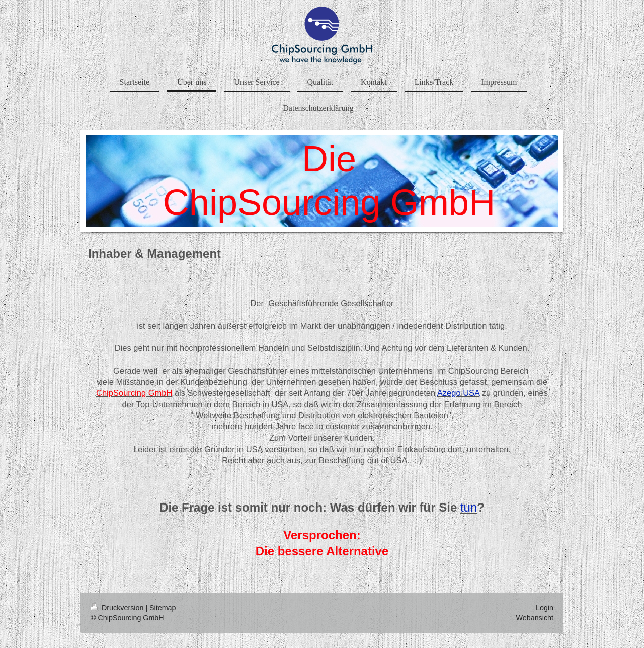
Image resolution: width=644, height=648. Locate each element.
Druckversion (118, 608)
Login (545, 608)
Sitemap (163, 608)
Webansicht (535, 618)
